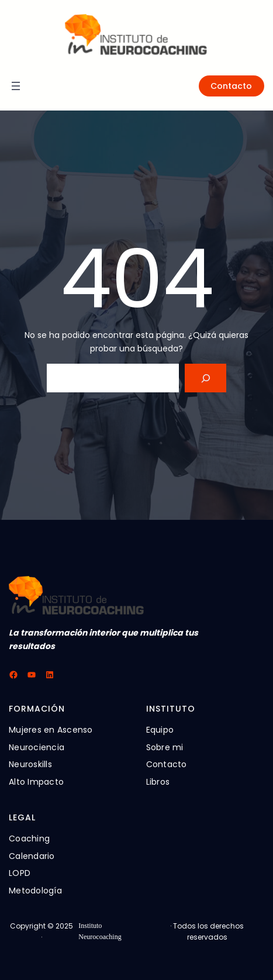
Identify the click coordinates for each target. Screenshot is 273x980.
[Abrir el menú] (16, 86)
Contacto (231, 86)
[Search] (205, 378)
